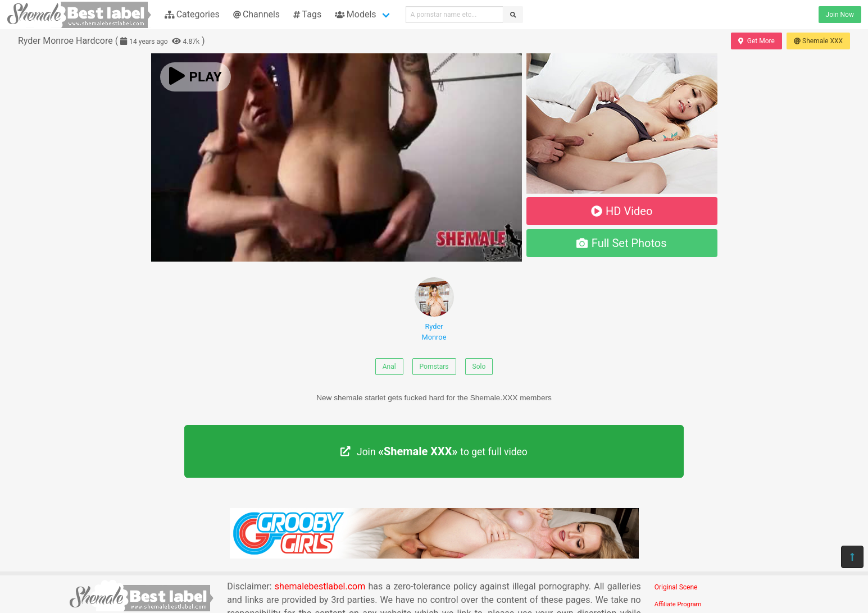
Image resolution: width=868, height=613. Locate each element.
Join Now (840, 15)
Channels (256, 14)
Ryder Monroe (434, 309)
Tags (307, 14)
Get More (756, 41)
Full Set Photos (621, 243)
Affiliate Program (678, 604)
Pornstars (434, 367)
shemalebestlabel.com (320, 586)
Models (355, 14)
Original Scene (676, 587)
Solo (479, 367)
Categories (192, 14)
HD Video (622, 211)
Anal (389, 367)
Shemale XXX (818, 41)
